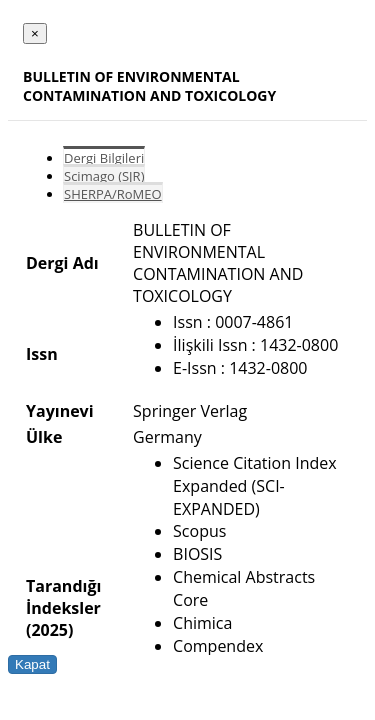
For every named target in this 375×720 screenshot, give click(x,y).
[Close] (35, 33)
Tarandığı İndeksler (63, 597)
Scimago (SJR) (104, 176)
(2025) (49, 630)
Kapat (32, 664)
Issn (42, 354)
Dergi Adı (62, 263)
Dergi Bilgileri (104, 158)
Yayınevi (60, 411)
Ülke (44, 437)
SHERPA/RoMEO (113, 194)
